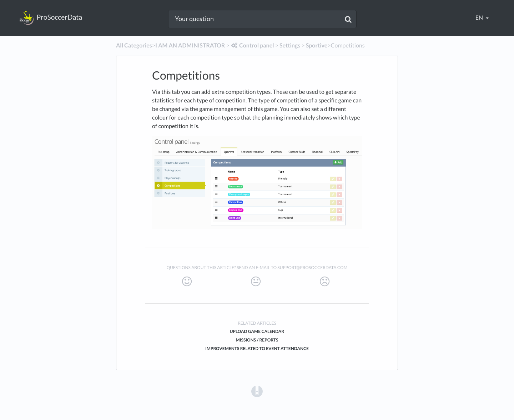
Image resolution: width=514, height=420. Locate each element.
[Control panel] (252, 45)
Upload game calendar (257, 331)
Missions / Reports (257, 340)
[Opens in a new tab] (257, 391)
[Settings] (290, 45)
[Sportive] (317, 45)
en (480, 18)
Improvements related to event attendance (257, 348)
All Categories (134, 45)
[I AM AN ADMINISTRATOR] (190, 45)
